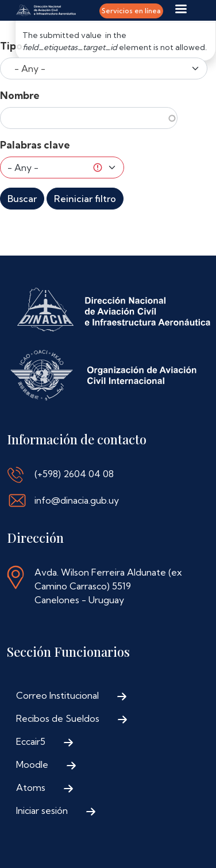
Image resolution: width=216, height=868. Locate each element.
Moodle (32, 764)
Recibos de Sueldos (58, 718)
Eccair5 (31, 741)
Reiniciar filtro (85, 199)
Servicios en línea (131, 11)
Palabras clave (35, 145)
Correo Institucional (57, 695)
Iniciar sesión (42, 810)
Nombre (20, 95)
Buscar (22, 199)
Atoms (31, 787)
